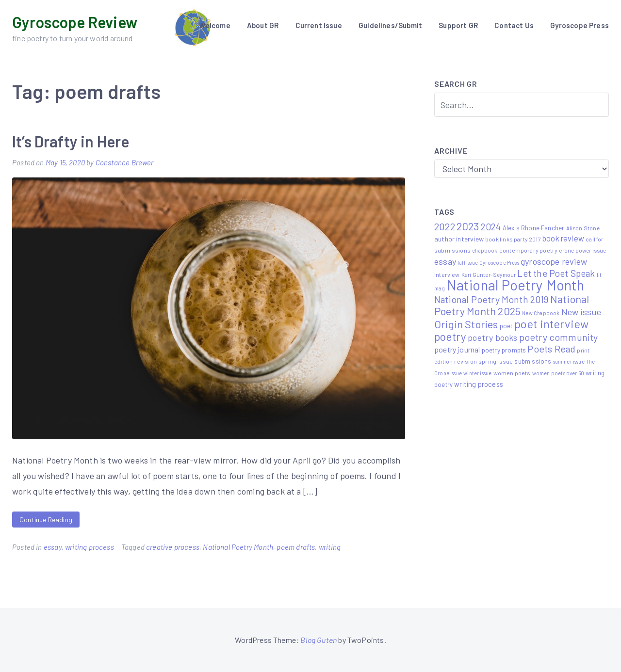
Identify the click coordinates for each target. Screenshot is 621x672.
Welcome (214, 25)
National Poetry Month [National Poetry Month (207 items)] (516, 285)
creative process (173, 547)
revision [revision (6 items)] (465, 361)
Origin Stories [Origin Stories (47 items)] (466, 324)
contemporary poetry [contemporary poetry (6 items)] (528, 250)
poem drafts (296, 547)
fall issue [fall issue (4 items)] (468, 263)
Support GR (458, 25)
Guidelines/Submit (390, 25)
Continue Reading (46, 520)
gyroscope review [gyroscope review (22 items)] (554, 261)
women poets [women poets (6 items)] (512, 373)
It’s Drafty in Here (71, 141)
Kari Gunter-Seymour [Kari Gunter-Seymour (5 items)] (489, 274)
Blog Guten (319, 640)
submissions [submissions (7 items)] (533, 361)
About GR (263, 25)
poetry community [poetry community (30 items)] (559, 337)
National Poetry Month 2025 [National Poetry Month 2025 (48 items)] (512, 305)
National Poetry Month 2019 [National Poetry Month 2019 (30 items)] (491, 299)
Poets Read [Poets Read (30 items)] (551, 349)
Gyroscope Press (580, 25)
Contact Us (514, 25)
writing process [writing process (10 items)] (479, 384)
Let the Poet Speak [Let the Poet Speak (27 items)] (556, 273)
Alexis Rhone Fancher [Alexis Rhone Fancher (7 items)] (534, 228)
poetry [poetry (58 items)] (450, 336)
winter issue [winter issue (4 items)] (477, 373)
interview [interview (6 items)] (447, 274)
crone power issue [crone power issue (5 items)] (582, 250)
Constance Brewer (125, 162)
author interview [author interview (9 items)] (459, 239)
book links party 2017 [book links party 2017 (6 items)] (513, 239)
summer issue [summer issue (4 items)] (569, 361)
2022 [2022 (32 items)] (445, 226)
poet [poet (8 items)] (506, 326)
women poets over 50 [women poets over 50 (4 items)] (558, 373)
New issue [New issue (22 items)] (581, 312)
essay (53, 547)
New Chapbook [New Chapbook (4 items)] (541, 313)
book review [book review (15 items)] (563, 238)
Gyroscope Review (75, 22)
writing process (90, 547)
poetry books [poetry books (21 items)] (492, 337)
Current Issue (319, 25)
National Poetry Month (238, 547)
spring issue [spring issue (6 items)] (496, 361)
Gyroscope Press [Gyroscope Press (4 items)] (499, 263)
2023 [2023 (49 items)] (468, 226)
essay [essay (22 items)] (445, 261)
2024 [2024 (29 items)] (491, 226)
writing (330, 547)
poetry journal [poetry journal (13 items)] (457, 349)
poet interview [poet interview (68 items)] (552, 324)
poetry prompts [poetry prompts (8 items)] (504, 350)
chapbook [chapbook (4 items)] (485, 250)
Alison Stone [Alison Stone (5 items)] (583, 228)
